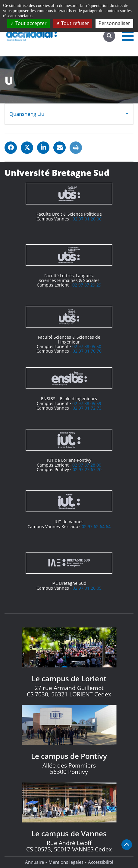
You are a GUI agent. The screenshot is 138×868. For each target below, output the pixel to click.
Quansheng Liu (27, 114)
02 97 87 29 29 (87, 285)
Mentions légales (66, 862)
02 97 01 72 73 (87, 408)
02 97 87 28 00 (87, 465)
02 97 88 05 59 (87, 403)
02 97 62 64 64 (96, 526)
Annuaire (34, 862)
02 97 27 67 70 (87, 469)
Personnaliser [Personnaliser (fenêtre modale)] (114, 23)
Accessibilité (101, 862)
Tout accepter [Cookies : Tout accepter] (28, 23)
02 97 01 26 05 (87, 588)
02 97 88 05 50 (87, 346)
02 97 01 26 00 (87, 219)
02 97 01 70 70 (87, 351)
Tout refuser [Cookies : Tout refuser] (73, 23)
